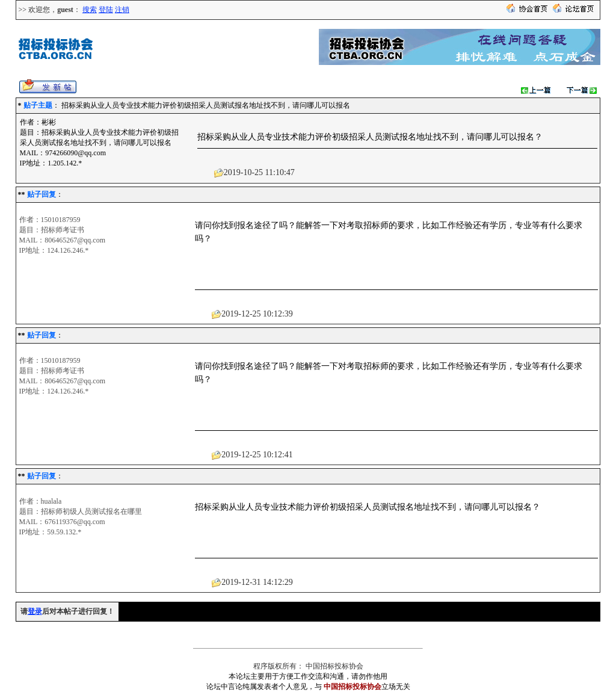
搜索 (90, 10)
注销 (122, 10)
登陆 (106, 10)
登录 (35, 611)
